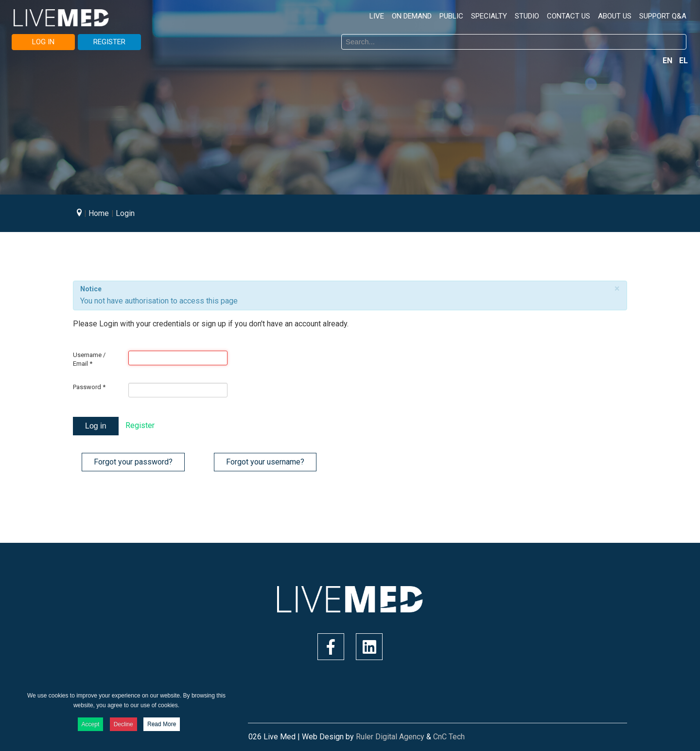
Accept (91, 724)
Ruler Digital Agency (390, 737)
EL (683, 61)
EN (668, 61)
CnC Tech (449, 737)
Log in (96, 426)
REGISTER (109, 42)
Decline (123, 724)
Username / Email (89, 359)
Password (89, 387)
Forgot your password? (133, 462)
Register (140, 425)
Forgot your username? (265, 462)
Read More (162, 724)
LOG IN (43, 42)
